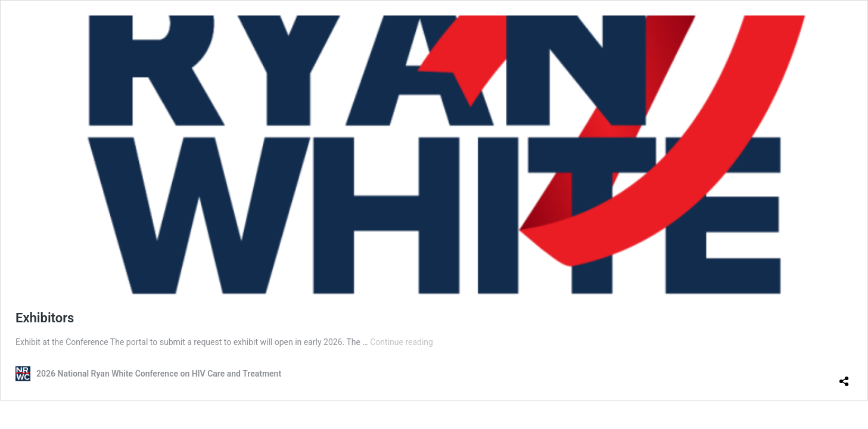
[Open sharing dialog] (844, 377)
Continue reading (402, 342)
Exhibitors (45, 318)
